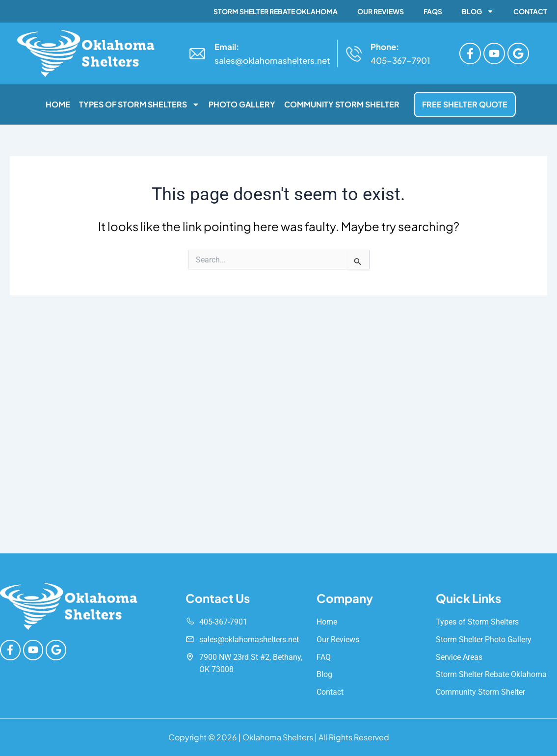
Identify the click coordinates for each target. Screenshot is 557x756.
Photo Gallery (242, 104)
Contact (530, 11)
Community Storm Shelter (342, 104)
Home (58, 104)
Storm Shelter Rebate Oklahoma (276, 11)
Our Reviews (381, 11)
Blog (478, 11)
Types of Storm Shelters (139, 104)
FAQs (433, 11)
